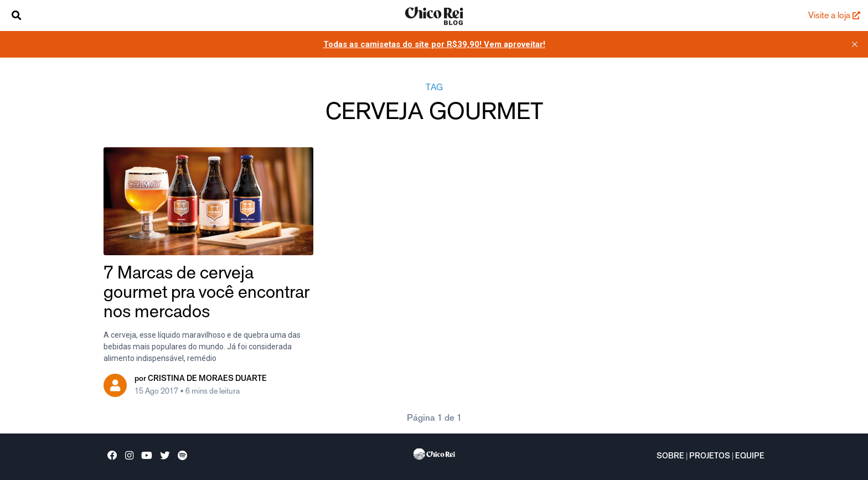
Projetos (710, 457)
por (201, 379)
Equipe (750, 457)
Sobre (670, 457)
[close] (855, 44)
